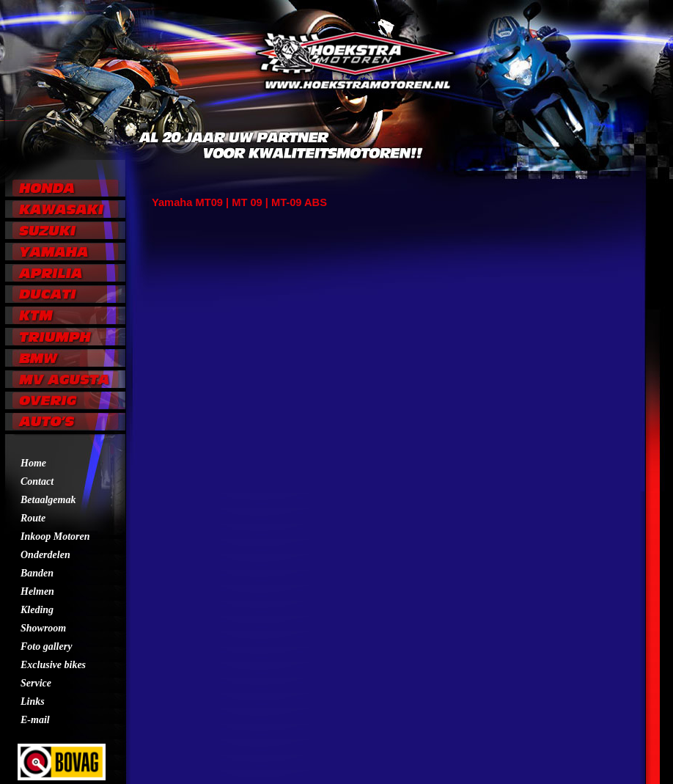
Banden (37, 573)
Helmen (37, 591)
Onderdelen (45, 555)
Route (33, 518)
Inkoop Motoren (55, 536)
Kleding (37, 610)
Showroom (43, 628)
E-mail (35, 720)
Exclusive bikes (53, 665)
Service (36, 683)
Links (33, 701)
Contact (37, 481)
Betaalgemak (48, 500)
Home (33, 463)
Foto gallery (46, 646)
